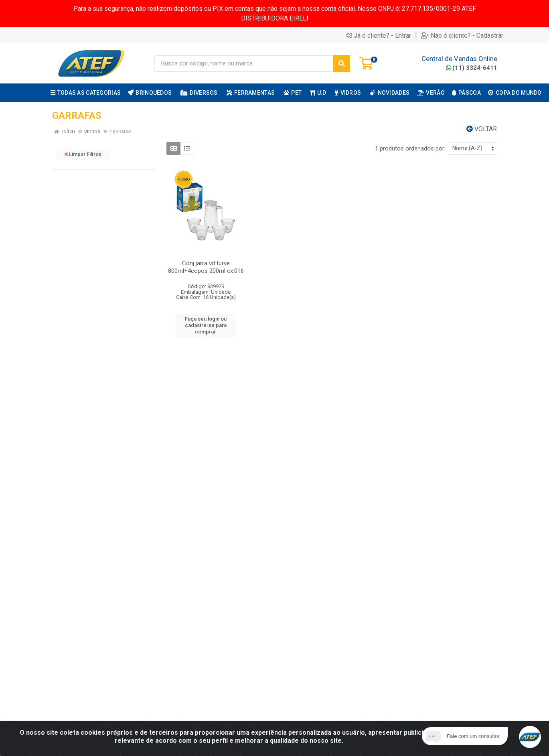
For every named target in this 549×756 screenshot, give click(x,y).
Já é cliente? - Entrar (378, 35)
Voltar (482, 129)
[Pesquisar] (342, 63)
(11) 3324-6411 (472, 68)
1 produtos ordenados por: (410, 148)
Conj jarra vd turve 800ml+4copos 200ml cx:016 (206, 267)
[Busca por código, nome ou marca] (244, 63)
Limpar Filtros (83, 154)
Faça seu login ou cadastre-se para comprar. (206, 325)
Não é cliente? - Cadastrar (462, 35)
